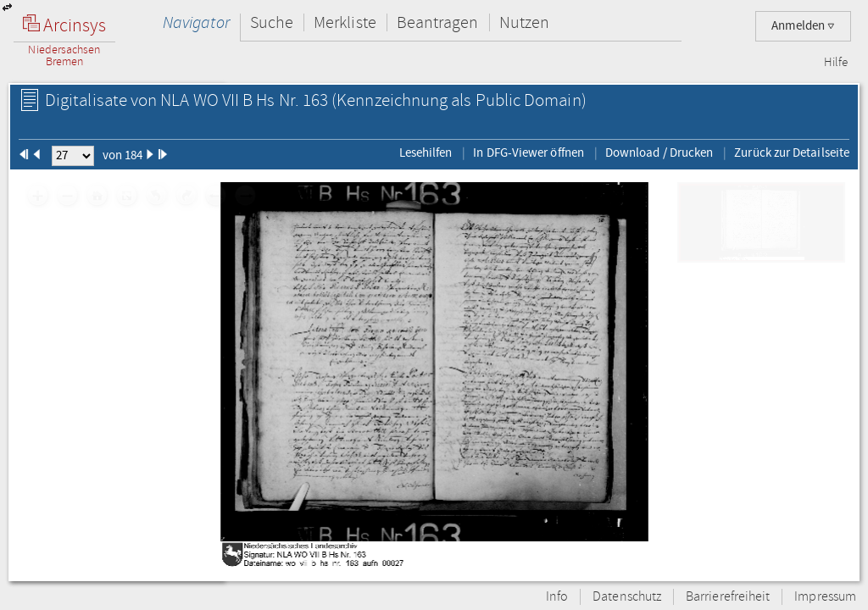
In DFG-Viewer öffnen (529, 152)
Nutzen (524, 22)
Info (557, 597)
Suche (272, 22)
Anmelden (803, 26)
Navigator (196, 22)
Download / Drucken (659, 152)
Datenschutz (627, 597)
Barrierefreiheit (728, 597)
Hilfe (836, 63)
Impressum (825, 597)
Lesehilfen (426, 152)
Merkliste (345, 22)
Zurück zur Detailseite (792, 152)
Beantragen (438, 22)
